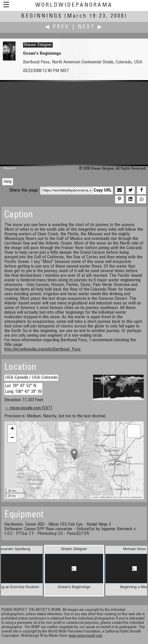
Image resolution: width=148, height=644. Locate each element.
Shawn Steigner (38, 45)
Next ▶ (90, 27)
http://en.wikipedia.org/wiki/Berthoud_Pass (42, 349)
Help (8, 182)
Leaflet (95, 497)
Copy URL (103, 190)
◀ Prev (57, 27)
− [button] (12, 438)
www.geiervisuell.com (85, 636)
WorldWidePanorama (74, 5)
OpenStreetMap (121, 497)
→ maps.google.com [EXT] (28, 408)
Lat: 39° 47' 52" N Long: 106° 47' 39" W (23, 389)
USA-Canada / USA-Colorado (31, 378)
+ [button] (12, 429)
